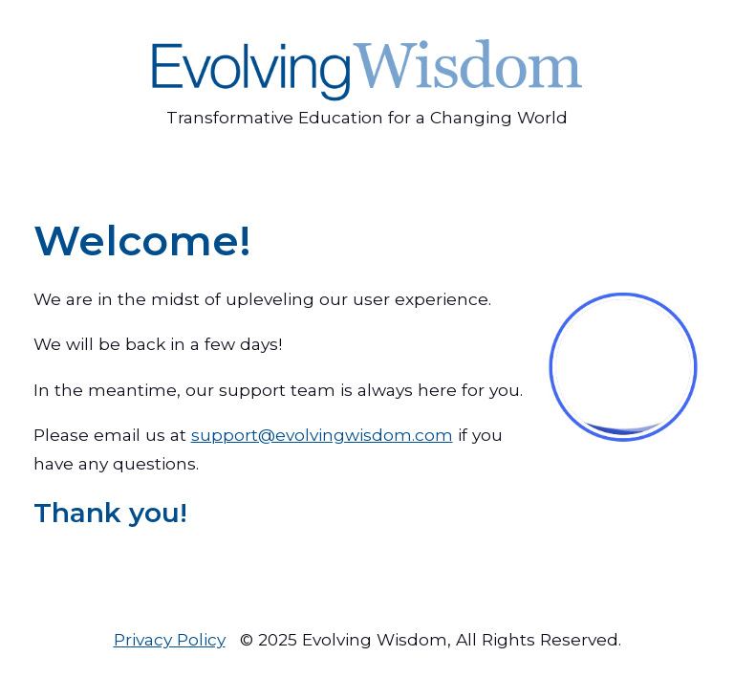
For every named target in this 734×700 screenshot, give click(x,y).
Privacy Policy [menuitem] (170, 639)
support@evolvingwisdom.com (322, 435)
